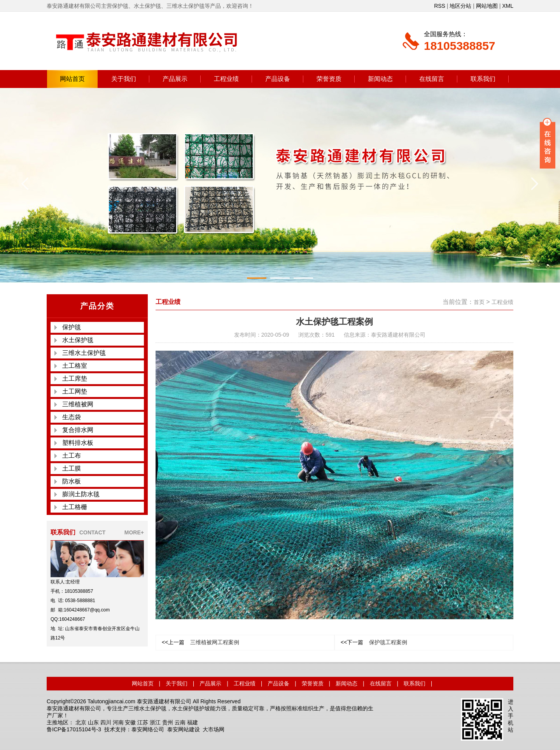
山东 (93, 722)
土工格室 (75, 366)
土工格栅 (75, 507)
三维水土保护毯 (84, 353)
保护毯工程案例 (374, 642)
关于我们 (124, 79)
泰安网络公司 (148, 729)
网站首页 (72, 79)
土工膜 (72, 468)
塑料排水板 (78, 443)
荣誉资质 (329, 79)
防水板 (72, 481)
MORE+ (134, 532)
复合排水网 (78, 430)
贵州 (168, 722)
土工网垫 (75, 391)
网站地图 (487, 6)
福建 (192, 722)
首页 (479, 302)
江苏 (143, 722)
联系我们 (483, 79)
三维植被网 (78, 404)
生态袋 (72, 417)
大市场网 (213, 729)
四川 (106, 722)
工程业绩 (226, 79)
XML (508, 6)
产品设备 (278, 79)
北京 (81, 722)
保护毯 (72, 327)
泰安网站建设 (184, 729)
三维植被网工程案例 (200, 642)
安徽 (130, 722)
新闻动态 (380, 79)
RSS (440, 6)
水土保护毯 (78, 340)
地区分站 (460, 6)
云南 (180, 722)
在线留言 (432, 79)
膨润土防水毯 (81, 494)
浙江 (155, 722)
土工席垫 (75, 379)
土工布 (72, 456)
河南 (118, 722)
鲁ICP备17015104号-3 (74, 729)
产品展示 (175, 79)
